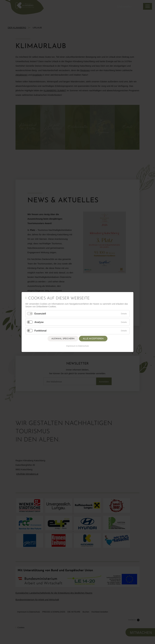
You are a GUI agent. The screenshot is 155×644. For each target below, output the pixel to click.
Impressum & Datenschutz (77, 346)
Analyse (39, 322)
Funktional (40, 331)
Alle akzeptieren (93, 339)
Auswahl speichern (63, 339)
